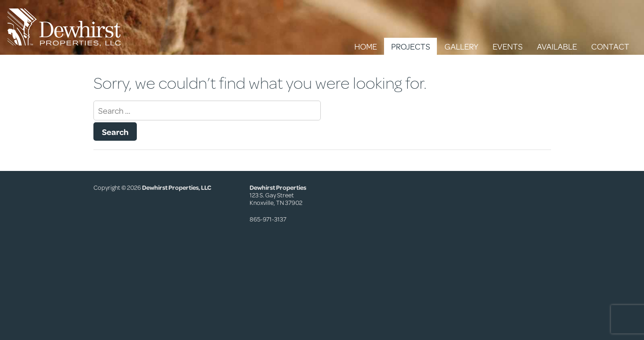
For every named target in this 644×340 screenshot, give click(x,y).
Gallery (461, 46)
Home (366, 46)
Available (557, 46)
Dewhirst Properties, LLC (177, 187)
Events (508, 46)
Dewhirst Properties (64, 27)
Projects (411, 46)
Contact (610, 46)
